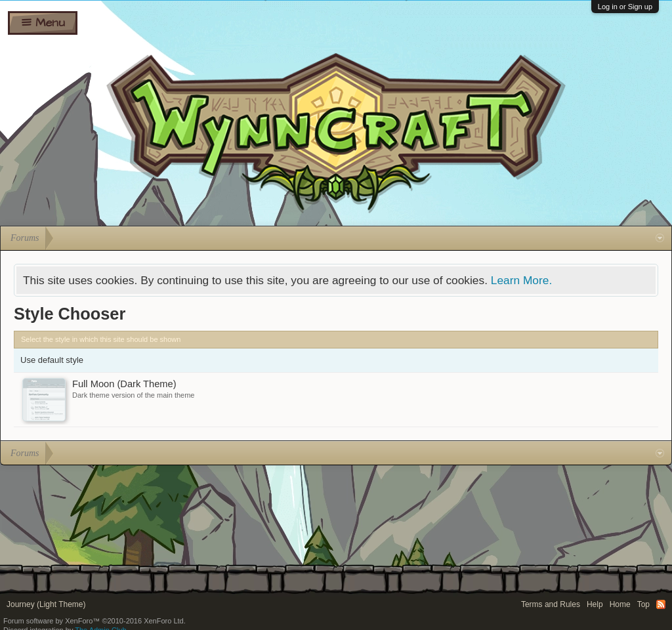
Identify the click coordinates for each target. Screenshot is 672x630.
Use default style (52, 360)
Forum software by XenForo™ (94, 621)
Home (620, 604)
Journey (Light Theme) (46, 604)
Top (643, 604)
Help (595, 604)
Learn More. (521, 280)
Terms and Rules (551, 604)
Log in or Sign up (625, 7)
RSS (661, 604)
